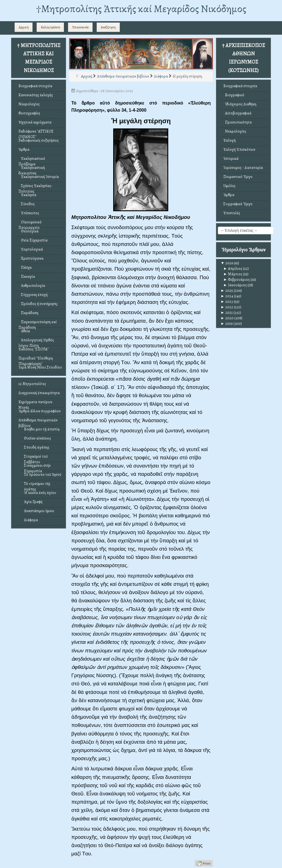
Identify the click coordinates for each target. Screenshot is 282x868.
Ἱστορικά (231, 159)
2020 (227, 318)
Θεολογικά (29, 231)
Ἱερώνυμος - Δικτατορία (243, 168)
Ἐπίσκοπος (29, 213)
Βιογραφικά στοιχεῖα (35, 86)
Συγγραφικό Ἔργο (238, 204)
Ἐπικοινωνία (80, 27)
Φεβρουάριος (237, 280)
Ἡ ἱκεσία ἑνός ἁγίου (40, 493)
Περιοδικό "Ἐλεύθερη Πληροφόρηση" (36, 360)
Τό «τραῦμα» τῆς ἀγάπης (37, 485)
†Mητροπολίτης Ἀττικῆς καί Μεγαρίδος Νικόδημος (141, 9)
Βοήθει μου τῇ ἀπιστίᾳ (42, 429)
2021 (227, 313)
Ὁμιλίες (229, 186)
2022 (227, 307)
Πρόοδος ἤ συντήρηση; (38, 304)
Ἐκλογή (230, 140)
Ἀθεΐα (24, 331)
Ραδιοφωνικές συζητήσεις (39, 140)
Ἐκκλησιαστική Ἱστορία (39, 177)
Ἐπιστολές (232, 213)
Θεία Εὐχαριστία (33, 240)
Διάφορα (31, 520)
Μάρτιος (233, 274)
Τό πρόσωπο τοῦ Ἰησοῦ (43, 475)
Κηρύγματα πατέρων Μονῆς (35, 403)
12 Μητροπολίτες (32, 384)
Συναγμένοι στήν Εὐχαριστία (37, 467)
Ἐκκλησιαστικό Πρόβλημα (32, 160)
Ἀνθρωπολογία (32, 286)
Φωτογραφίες (29, 113)
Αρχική (24, 27)
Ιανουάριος (235, 285)
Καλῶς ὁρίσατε (50, 27)
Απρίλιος (233, 269)
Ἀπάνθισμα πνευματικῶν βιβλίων (38, 421)
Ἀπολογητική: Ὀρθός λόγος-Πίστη (36, 341)
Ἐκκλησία (27, 195)
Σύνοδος (27, 204)
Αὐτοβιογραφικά (237, 113)
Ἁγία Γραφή (33, 502)
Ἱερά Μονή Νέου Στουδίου (40, 367)
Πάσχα (25, 267)
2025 (227, 291)
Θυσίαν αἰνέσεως (37, 438)
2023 (227, 302)
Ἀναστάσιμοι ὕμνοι (39, 511)
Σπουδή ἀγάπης (37, 447)
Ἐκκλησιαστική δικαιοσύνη (32, 169)
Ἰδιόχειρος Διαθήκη (240, 104)
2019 (227, 324)
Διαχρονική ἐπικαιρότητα (39, 393)
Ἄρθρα (24, 149)
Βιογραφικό (234, 95)
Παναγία (27, 277)
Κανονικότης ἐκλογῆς (36, 95)
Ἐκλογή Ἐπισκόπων (239, 149)
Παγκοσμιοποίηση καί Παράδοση (38, 323)
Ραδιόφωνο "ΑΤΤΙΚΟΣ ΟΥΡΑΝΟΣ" (36, 133)
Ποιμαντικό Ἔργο (238, 177)
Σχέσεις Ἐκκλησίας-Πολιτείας (35, 187)
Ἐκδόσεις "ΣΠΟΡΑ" (33, 349)
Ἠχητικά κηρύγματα (35, 122)
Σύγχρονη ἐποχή (33, 295)
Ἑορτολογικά (31, 249)
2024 (227, 296)
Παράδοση (28, 313)
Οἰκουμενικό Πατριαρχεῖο (30, 223)
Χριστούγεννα (31, 258)
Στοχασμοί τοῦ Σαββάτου (36, 458)
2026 (227, 263)
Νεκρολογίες (29, 104)
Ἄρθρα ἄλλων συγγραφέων (40, 411)
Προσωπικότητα (238, 122)
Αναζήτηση (108, 27)
